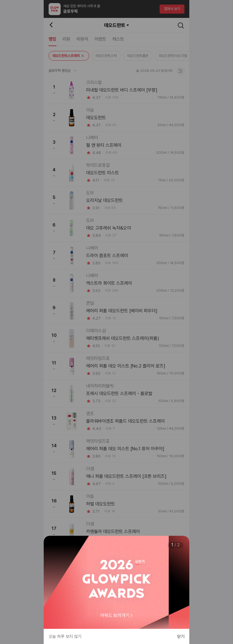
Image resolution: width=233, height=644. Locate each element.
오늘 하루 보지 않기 (65, 636)
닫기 (181, 636)
